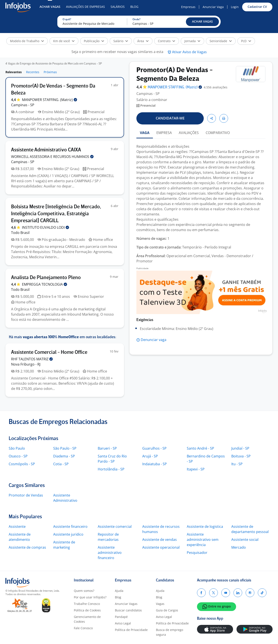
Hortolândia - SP (111, 469)
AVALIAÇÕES (189, 133)
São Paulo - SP (65, 448)
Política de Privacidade (131, 630)
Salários (118, 7)
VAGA (145, 133)
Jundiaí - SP (240, 448)
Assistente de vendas (160, 540)
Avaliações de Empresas (85, 7)
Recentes (33, 72)
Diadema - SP (64, 456)
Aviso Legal (123, 623)
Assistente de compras (27, 547)
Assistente (17, 526)
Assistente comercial (115, 526)
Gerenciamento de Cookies (87, 619)
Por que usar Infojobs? (90, 597)
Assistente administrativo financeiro (110, 553)
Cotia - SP (61, 464)
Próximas (50, 72)
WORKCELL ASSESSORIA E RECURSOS (52, 157)
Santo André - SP (200, 448)
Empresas (188, 7)
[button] (202, 22)
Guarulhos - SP (154, 448)
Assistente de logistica (205, 526)
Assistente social (245, 540)
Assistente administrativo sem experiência (203, 540)
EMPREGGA (45, 284)
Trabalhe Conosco (87, 604)
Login (235, 7)
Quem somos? (84, 591)
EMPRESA (164, 133)
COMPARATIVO (218, 133)
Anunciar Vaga (213, 7)
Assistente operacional (161, 547)
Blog (134, 7)
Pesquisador (197, 553)
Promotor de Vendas (26, 495)
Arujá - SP (150, 456)
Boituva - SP (241, 456)
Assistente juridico (68, 534)
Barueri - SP (107, 448)
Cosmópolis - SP (22, 464)
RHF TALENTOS (32, 359)
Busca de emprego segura (170, 632)
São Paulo (17, 448)
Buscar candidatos (128, 610)
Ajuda (119, 591)
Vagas (160, 604)
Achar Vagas (50, 7)
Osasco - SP (18, 456)
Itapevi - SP (196, 469)
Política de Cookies (87, 610)
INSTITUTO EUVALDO (46, 227)
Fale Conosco (83, 628)
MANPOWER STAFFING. (50, 100)
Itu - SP (237, 464)
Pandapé (121, 617)
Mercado (239, 547)
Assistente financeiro (70, 526)
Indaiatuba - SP (155, 464)
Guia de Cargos (167, 610)
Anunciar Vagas (126, 604)
